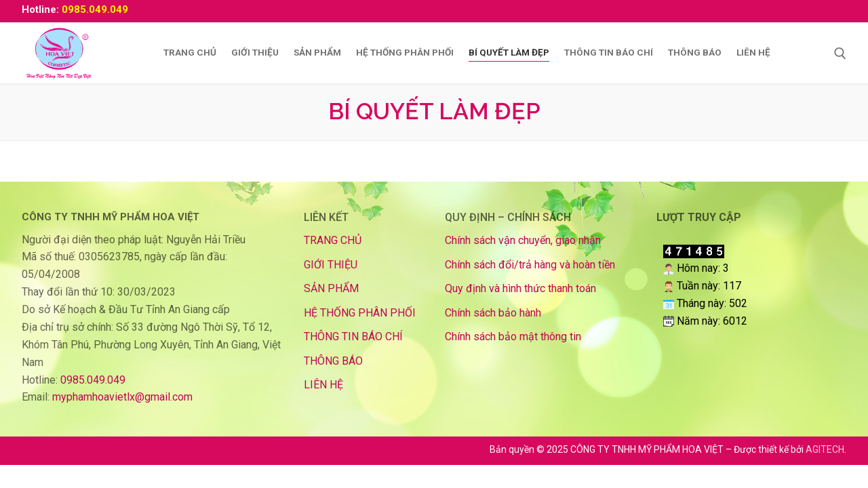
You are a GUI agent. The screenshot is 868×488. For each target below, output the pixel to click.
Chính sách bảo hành (493, 313)
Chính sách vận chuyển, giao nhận (523, 240)
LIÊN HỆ (323, 385)
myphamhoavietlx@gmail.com (122, 397)
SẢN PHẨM (331, 288)
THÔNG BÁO (333, 361)
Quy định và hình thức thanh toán (520, 288)
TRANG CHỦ (333, 240)
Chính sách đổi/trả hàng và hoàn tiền (530, 265)
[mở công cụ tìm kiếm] (840, 54)
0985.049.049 (95, 9)
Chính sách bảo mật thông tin (513, 337)
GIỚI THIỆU (331, 265)
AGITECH (825, 449)
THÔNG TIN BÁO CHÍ (353, 337)
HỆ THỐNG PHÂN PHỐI (360, 313)
